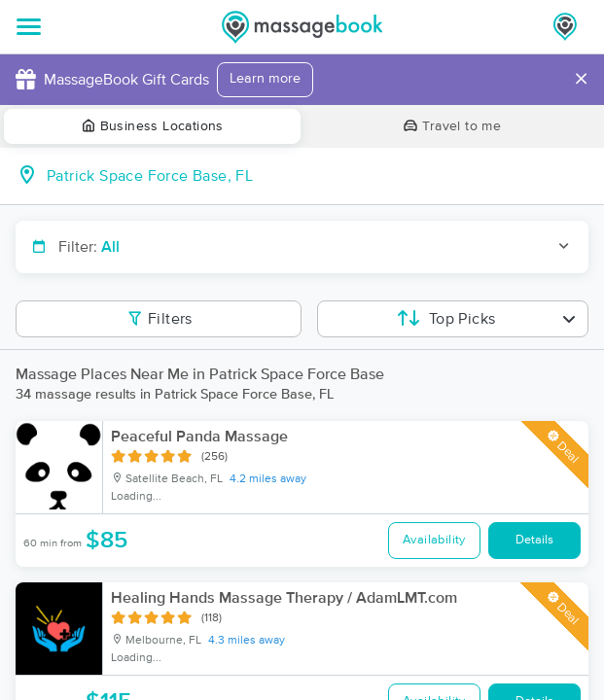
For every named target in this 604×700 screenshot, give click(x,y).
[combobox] (318, 176)
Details (534, 540)
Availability (434, 540)
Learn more (265, 79)
